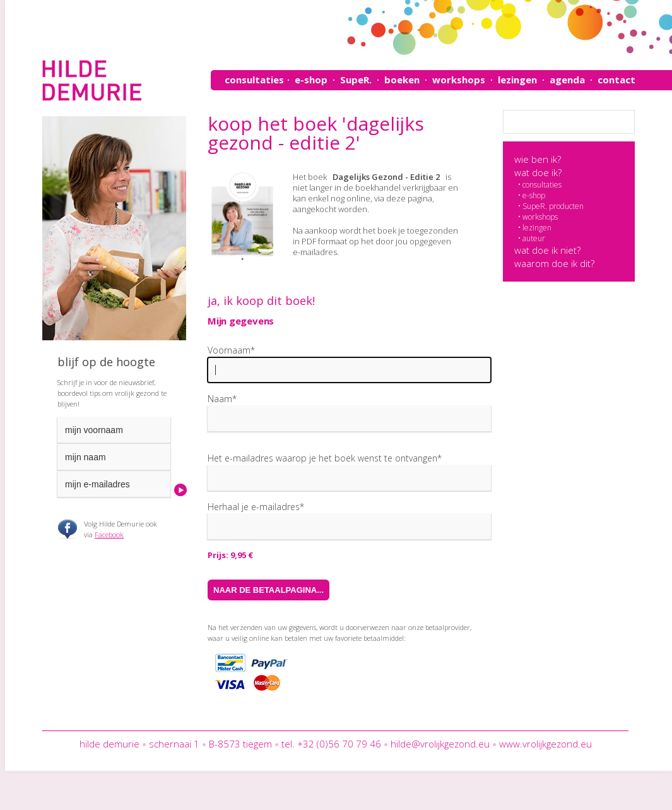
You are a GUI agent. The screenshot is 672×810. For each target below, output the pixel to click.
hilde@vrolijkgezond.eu (440, 744)
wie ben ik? (538, 159)
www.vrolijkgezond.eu (545, 744)
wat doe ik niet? (547, 250)
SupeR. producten (553, 206)
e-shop (311, 80)
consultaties (254, 80)
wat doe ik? (538, 172)
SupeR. (356, 80)
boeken (402, 80)
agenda (567, 80)
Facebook (109, 534)
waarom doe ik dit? (554, 263)
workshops (459, 80)
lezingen (517, 80)
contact (616, 80)
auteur (534, 238)
